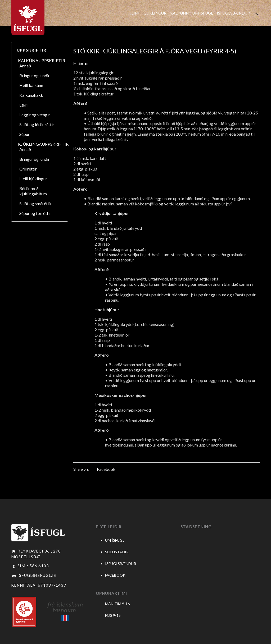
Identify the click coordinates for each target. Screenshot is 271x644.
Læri (23, 105)
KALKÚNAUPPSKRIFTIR (42, 60)
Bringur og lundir (35, 75)
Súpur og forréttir (35, 213)
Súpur (24, 134)
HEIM (134, 13)
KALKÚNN (179, 13)
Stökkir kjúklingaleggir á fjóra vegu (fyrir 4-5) (155, 51)
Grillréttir (28, 169)
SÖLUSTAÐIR (117, 552)
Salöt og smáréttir (36, 203)
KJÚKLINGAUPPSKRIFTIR (43, 144)
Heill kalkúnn (31, 85)
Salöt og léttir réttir (37, 124)
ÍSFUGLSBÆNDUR (233, 13)
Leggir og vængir (35, 115)
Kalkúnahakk (31, 95)
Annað (25, 66)
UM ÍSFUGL (203, 13)
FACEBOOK (115, 575)
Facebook (106, 469)
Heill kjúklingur (33, 179)
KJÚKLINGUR (154, 13)
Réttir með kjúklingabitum (33, 191)
